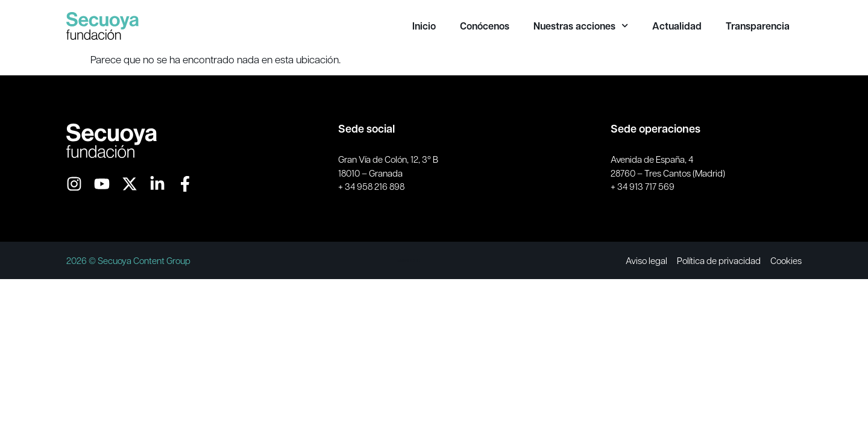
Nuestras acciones (581, 26)
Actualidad (677, 26)
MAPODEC (408, 260)
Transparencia (758, 26)
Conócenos (485, 26)
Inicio (424, 26)
